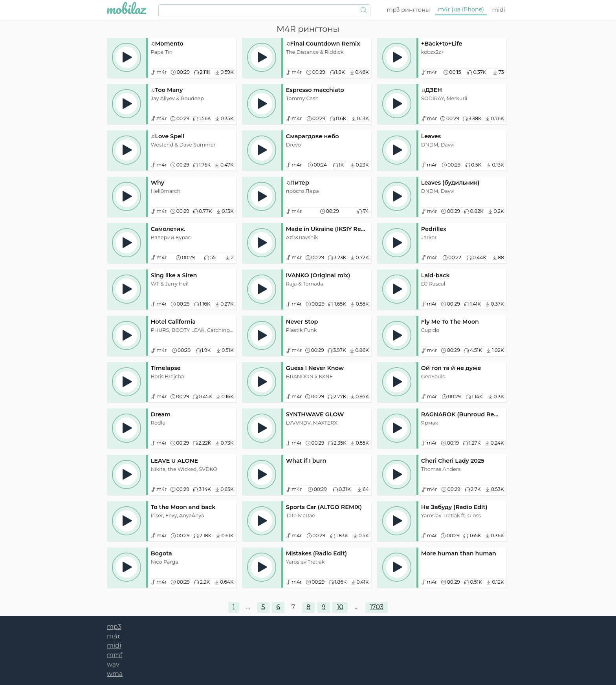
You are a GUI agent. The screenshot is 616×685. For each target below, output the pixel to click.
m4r (461, 9)
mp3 (409, 10)
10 (340, 607)
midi (499, 10)
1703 (377, 607)
